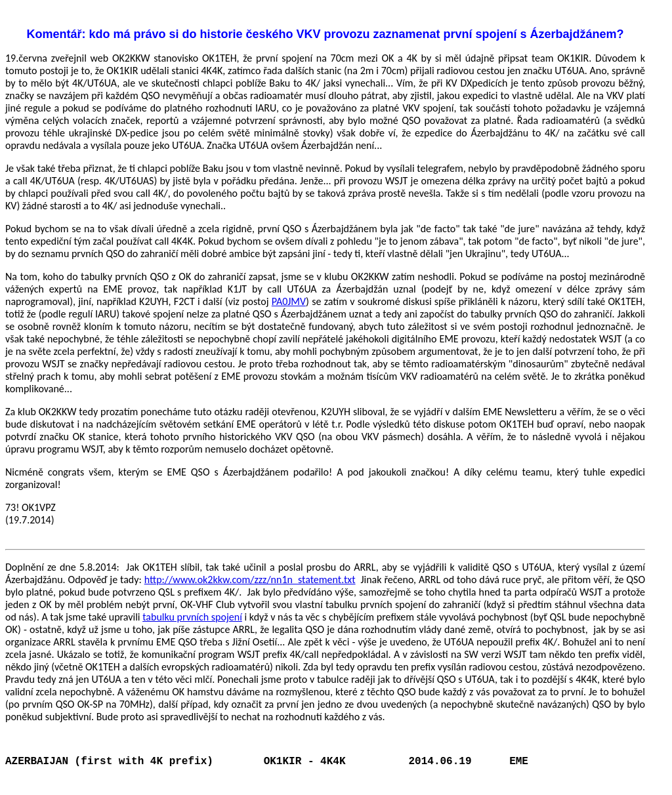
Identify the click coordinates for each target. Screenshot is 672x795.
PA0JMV (289, 301)
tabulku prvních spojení (192, 617)
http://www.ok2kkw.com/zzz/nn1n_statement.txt (250, 580)
